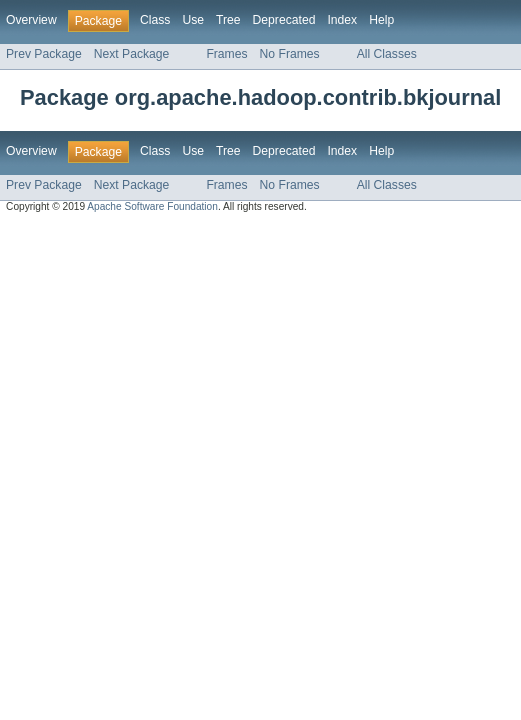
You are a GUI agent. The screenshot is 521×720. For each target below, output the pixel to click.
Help (381, 20)
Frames (226, 54)
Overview (31, 20)
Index (342, 20)
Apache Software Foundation (152, 206)
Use (193, 20)
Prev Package (44, 54)
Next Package (132, 54)
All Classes (387, 54)
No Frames (290, 54)
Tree (228, 20)
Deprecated (284, 20)
